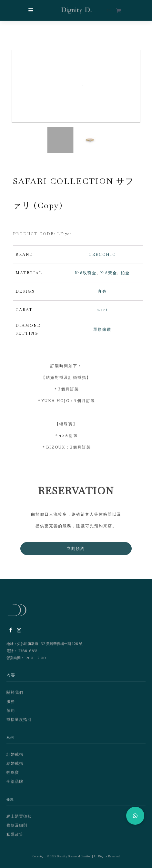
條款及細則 (17, 825)
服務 (11, 701)
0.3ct (102, 310)
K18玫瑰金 (86, 273)
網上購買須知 (19, 816)
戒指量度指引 (19, 719)
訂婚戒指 (15, 754)
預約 (11, 710)
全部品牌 (15, 781)
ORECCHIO (102, 255)
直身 (102, 291)
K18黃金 (109, 273)
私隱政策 (15, 834)
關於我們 (15, 692)
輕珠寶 (13, 772)
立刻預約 (76, 548)
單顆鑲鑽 (102, 329)
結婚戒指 (15, 763)
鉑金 (125, 273)
